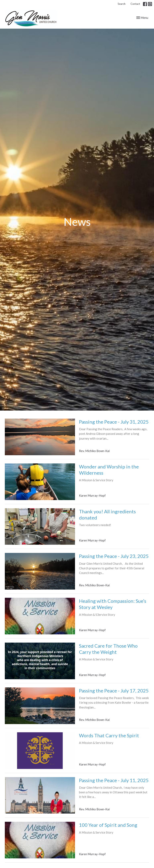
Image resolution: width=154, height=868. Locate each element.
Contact (135, 4)
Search (122, 4)
